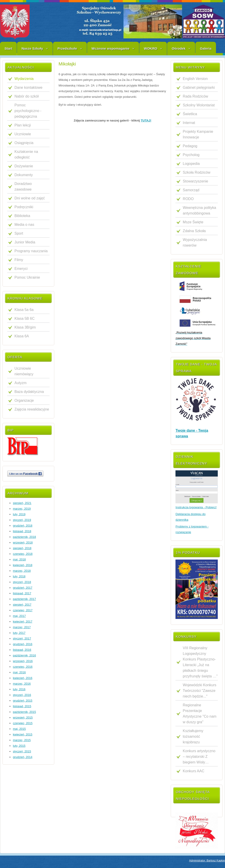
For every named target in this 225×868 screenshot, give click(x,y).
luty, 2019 (19, 514)
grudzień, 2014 (23, 757)
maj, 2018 (19, 559)
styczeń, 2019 (22, 520)
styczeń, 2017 (22, 638)
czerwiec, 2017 (23, 610)
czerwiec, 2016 (23, 667)
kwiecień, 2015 (23, 734)
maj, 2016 (19, 672)
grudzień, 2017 (23, 588)
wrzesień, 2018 (23, 542)
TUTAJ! (146, 120)
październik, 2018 (24, 537)
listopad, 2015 (22, 706)
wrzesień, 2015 (23, 717)
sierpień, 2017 (22, 605)
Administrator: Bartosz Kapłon (207, 861)
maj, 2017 (19, 616)
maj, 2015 (19, 729)
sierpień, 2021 (22, 503)
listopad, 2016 (22, 650)
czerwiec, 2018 (23, 554)
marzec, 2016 (22, 684)
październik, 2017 (24, 599)
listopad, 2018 (22, 531)
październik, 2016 (24, 655)
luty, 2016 (19, 689)
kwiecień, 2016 (23, 678)
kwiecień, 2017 (23, 622)
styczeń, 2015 (22, 751)
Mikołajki (67, 64)
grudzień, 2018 (23, 526)
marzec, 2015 (22, 740)
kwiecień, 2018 (23, 565)
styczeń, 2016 (22, 695)
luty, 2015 (19, 746)
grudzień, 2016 (23, 644)
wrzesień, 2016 (23, 661)
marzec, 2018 (22, 571)
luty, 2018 (19, 576)
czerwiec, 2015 (23, 723)
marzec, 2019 (22, 509)
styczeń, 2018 (22, 582)
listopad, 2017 (22, 593)
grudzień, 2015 (23, 701)
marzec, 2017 (22, 627)
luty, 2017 (19, 633)
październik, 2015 (24, 712)
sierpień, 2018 (22, 548)
